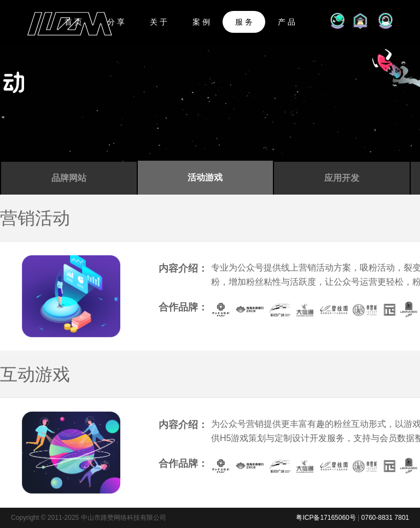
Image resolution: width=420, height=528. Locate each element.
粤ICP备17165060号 (326, 518)
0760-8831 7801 (385, 518)
